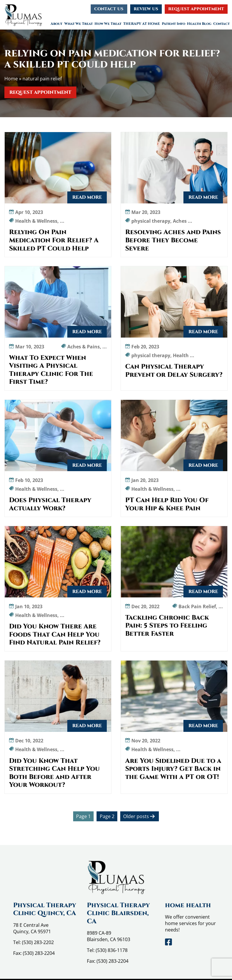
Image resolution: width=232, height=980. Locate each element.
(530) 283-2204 (39, 953)
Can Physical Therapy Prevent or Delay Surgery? (174, 371)
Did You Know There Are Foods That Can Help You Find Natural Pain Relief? (55, 635)
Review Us (146, 9)
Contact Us (109, 9)
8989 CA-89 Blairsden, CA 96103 (109, 936)
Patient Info (173, 24)
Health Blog (199, 24)
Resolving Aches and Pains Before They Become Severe (173, 240)
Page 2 (107, 816)
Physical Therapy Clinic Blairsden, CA (118, 914)
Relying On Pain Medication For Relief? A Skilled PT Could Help (54, 240)
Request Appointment (196, 9)
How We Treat (108, 24)
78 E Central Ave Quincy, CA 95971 (32, 928)
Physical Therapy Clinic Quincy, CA (45, 909)
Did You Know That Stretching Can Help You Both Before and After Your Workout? (54, 773)
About (56, 24)
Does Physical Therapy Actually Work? (50, 504)
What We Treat (79, 24)
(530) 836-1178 (112, 950)
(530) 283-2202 (38, 942)
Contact (221, 24)
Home (11, 79)
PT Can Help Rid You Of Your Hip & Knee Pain (167, 504)
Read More (87, 197)
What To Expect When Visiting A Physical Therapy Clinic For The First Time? (51, 370)
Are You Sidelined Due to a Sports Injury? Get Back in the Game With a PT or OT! (173, 769)
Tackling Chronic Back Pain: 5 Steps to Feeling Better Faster (167, 626)
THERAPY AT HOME (142, 24)
